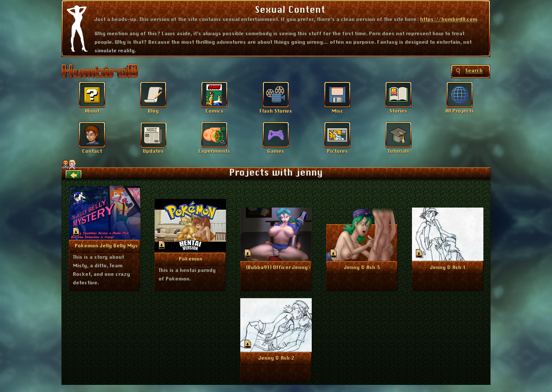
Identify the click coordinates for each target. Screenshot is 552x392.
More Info (105, 246)
